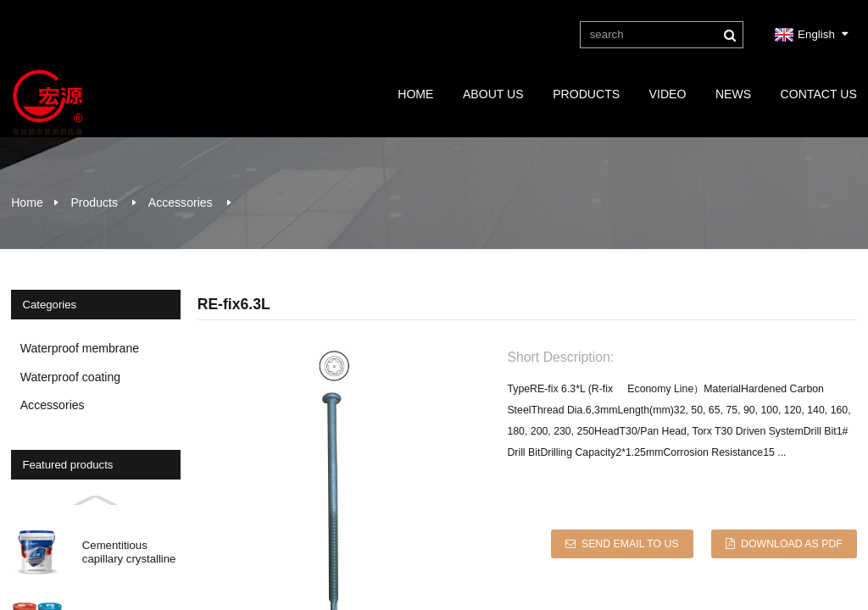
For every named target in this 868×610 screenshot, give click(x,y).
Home (415, 94)
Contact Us (819, 94)
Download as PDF (792, 544)
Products (586, 94)
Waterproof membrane (80, 348)
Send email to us (630, 544)
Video (668, 94)
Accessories (181, 202)
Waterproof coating (70, 377)
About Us (493, 94)
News (733, 94)
